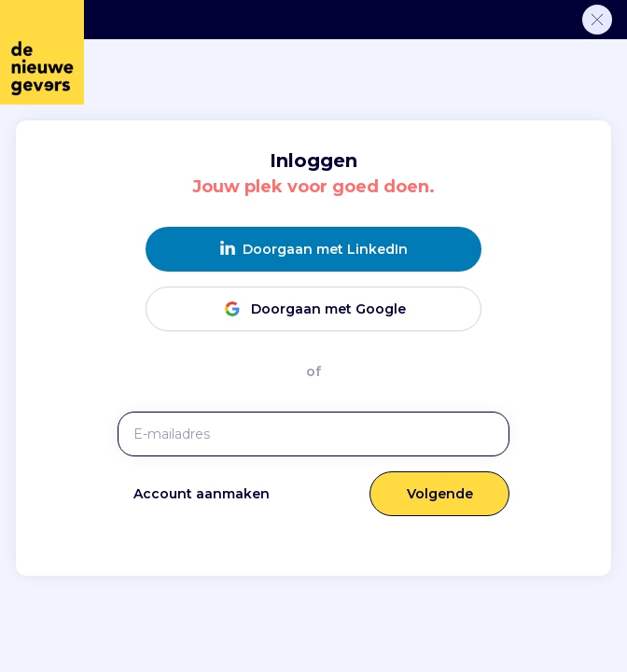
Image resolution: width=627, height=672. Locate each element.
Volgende (440, 494)
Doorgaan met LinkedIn (314, 249)
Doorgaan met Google (313, 308)
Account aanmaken (202, 494)
